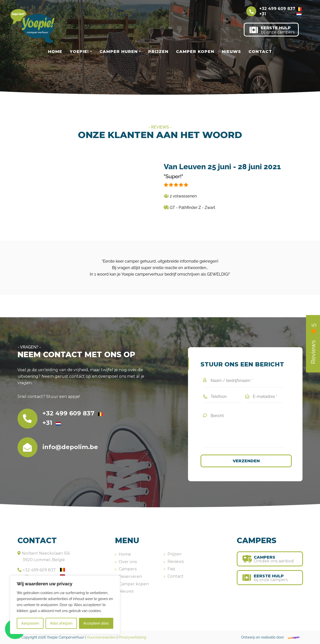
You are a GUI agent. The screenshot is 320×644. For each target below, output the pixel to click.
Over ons (128, 562)
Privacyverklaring (132, 637)
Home (55, 52)
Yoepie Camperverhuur (65, 637)
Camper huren (119, 52)
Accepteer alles (96, 623)
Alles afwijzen (61, 623)
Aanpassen (30, 623)
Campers (128, 569)
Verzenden (246, 461)
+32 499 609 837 (280, 9)
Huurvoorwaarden (101, 637)
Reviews (176, 562)
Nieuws (231, 52)
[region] (65, 605)
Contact (260, 52)
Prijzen (158, 52)
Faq (171, 569)
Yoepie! (79, 52)
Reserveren (130, 576)
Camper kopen (195, 52)
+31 (280, 14)
